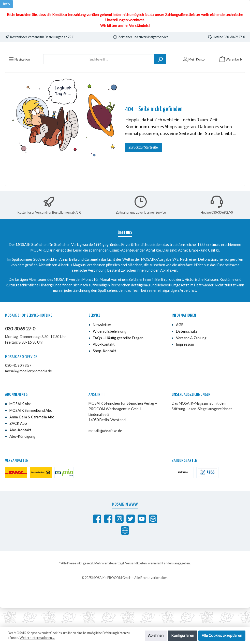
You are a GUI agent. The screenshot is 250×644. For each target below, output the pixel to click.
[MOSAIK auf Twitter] (131, 538)
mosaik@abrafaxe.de (105, 450)
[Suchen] (160, 79)
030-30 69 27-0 (20, 348)
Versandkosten (136, 583)
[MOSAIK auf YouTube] (142, 538)
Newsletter (102, 344)
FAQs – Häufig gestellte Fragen (118, 357)
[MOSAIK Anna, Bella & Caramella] (108, 538)
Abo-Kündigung (22, 456)
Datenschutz (187, 351)
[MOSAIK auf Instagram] (119, 538)
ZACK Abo (18, 443)
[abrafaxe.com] (153, 538)
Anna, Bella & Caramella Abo (32, 436)
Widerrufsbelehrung (110, 351)
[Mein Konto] (193, 78)
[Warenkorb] (231, 78)
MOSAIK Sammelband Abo (31, 430)
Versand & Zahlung (191, 357)
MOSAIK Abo (20, 423)
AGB (180, 344)
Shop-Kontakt (105, 370)
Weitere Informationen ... (37, 638)
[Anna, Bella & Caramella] (125, 550)
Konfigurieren (183, 635)
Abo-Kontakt (104, 364)
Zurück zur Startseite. (143, 167)
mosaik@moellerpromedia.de (28, 390)
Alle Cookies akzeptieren (222, 635)
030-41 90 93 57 (18, 385)
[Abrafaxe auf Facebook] (97, 538)
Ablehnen (156, 635)
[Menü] (19, 78)
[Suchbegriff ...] (99, 79)
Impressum (185, 364)
